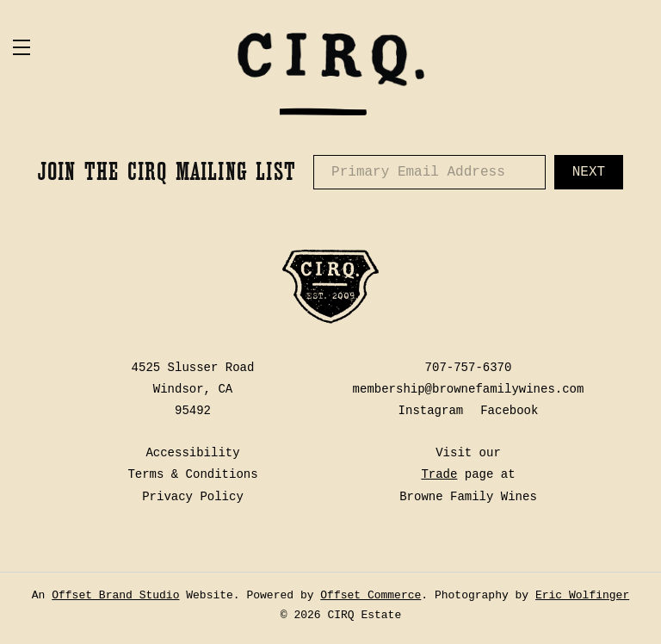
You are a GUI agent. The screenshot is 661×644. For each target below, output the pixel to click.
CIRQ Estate (330, 73)
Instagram (431, 411)
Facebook (509, 411)
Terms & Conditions (192, 474)
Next (589, 172)
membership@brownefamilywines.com (469, 389)
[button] (108, 47)
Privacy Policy (193, 497)
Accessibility (192, 453)
